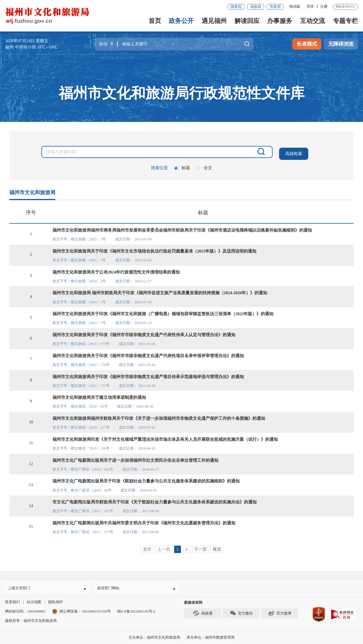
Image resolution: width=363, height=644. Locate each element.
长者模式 (307, 44)
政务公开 (181, 21)
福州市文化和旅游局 (32, 190)
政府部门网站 (110, 587)
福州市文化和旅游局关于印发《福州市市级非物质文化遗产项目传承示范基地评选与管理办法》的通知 (148, 375)
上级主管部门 (21, 587)
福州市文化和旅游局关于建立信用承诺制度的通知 (99, 395)
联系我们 (12, 602)
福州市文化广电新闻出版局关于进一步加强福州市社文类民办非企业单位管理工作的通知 (135, 458)
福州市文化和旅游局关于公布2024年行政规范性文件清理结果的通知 (116, 270)
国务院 (236, 7)
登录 (310, 6)
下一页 (200, 547)
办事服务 (280, 21)
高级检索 (294, 152)
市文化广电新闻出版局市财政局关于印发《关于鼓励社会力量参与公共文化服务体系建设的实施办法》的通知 (155, 500)
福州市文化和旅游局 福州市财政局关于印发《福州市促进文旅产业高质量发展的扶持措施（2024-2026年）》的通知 (160, 291)
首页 (155, 21)
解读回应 (247, 21)
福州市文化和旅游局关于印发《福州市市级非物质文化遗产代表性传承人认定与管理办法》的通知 (144, 333)
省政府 (256, 7)
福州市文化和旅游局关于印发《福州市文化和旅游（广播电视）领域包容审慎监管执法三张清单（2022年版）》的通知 (163, 312)
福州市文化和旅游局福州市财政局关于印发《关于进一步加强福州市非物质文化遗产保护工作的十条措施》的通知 (159, 416)
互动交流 (313, 21)
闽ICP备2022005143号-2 (136, 611)
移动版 (295, 6)
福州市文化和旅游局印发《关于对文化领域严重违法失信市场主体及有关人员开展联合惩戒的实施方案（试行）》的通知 (165, 437)
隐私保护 (56, 602)
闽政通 (202, 613)
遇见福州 (214, 21)
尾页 (217, 547)
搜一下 (247, 44)
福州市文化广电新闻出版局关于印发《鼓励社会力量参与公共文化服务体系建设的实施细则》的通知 (146, 479)
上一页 (164, 547)
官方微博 (280, 613)
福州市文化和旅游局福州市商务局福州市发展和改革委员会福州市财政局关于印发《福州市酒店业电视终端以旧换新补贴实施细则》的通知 (182, 228)
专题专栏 (345, 21)
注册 (324, 6)
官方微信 (241, 613)
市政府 (275, 7)
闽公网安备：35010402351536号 (85, 611)
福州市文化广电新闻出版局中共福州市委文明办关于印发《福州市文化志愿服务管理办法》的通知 (144, 521)
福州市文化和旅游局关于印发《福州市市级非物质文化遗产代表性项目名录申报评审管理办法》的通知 (148, 354)
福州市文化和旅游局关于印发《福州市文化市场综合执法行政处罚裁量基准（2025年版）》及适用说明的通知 (155, 249)
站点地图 (34, 602)
